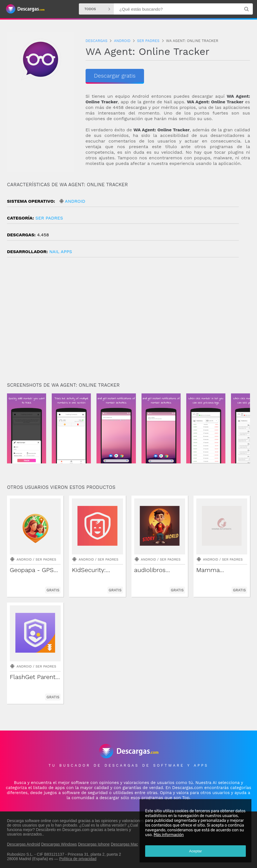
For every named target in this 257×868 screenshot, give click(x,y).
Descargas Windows (59, 844)
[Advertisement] (128, 322)
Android (75, 201)
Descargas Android (23, 844)
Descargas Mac (124, 844)
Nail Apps (61, 252)
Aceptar (195, 851)
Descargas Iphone (94, 844)
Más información (169, 835)
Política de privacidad (78, 859)
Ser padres (49, 218)
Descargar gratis (115, 76)
